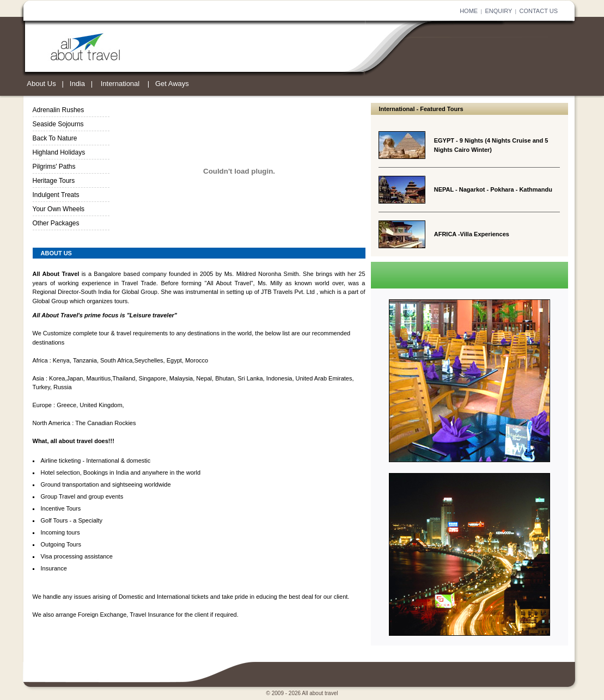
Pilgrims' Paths (54, 167)
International (120, 84)
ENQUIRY (498, 11)
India (77, 84)
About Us (41, 84)
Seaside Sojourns (58, 124)
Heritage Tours (54, 181)
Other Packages (56, 223)
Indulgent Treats (56, 195)
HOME (469, 11)
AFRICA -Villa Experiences (472, 234)
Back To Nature (55, 138)
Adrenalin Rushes (59, 110)
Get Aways (172, 84)
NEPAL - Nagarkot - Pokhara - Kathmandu (493, 189)
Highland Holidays (59, 152)
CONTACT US (539, 11)
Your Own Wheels (59, 209)
